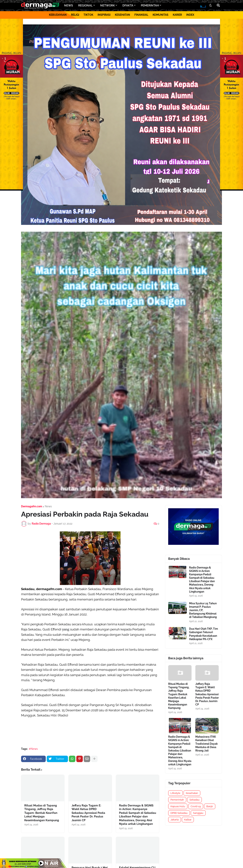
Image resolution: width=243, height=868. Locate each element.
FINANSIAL (141, 15)
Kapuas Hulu (178, 806)
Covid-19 (196, 806)
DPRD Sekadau (179, 813)
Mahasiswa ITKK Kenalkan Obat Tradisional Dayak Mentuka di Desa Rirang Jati (207, 744)
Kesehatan (192, 793)
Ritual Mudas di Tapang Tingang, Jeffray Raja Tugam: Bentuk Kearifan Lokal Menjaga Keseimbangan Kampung (42, 813)
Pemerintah (177, 800)
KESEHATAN (122, 15)
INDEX (190, 15)
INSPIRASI (104, 15)
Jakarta (175, 820)
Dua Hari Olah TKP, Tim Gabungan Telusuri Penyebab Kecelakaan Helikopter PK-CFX (204, 634)
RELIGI (75, 15)
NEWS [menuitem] (69, 5)
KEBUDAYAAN (58, 15)
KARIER (177, 15)
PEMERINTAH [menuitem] (150, 5)
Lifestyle (175, 793)
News (48, 506)
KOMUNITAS (161, 15)
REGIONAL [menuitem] (85, 5)
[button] (211, 5)
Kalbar (188, 820)
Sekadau (194, 800)
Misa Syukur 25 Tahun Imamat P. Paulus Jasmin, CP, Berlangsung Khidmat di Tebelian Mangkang (203, 610)
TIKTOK (88, 15)
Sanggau (198, 813)
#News (33, 749)
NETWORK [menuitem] (108, 5)
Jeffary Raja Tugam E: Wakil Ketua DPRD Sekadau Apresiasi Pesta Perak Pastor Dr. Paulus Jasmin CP (88, 813)
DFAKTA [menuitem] (128, 5)
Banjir (210, 806)
